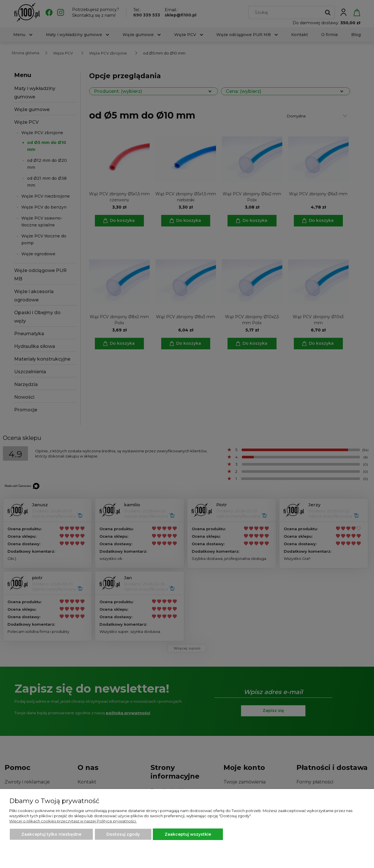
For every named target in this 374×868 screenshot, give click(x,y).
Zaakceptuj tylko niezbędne (51, 834)
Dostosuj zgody (123, 834)
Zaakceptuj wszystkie (188, 834)
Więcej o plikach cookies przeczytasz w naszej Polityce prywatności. (73, 821)
